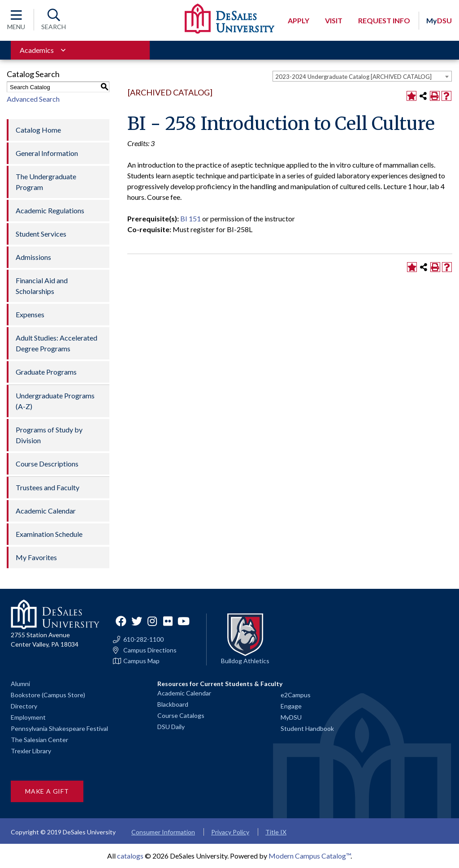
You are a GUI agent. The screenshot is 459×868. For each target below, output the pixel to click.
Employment (28, 717)
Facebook (121, 621)
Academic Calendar (46, 511)
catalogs (130, 856)
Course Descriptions (47, 464)
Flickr (168, 621)
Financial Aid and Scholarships (42, 286)
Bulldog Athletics (245, 661)
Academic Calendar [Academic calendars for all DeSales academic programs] (184, 693)
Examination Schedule (49, 534)
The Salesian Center (39, 740)
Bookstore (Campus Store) (48, 695)
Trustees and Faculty (48, 487)
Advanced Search (33, 99)
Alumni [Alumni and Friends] (20, 684)
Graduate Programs (46, 372)
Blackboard (173, 704)
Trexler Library (31, 751)
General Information (47, 153)
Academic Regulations (50, 210)
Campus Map (141, 661)
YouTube (184, 621)
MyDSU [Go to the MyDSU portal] (291, 717)
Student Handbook (307, 728)
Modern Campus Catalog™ (310, 856)
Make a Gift (47, 791)
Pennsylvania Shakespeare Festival (59, 728)
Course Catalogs (181, 715)
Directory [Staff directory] (24, 706)
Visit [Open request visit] (334, 20)
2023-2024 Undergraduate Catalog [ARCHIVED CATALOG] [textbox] (353, 77)
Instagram (152, 621)
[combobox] (362, 76)
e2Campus (296, 695)
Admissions (33, 257)
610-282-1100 (143, 639)
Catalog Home (38, 130)
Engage (291, 706)
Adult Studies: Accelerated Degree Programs (56, 343)
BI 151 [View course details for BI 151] (191, 218)
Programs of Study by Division (49, 435)
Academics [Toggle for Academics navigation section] (37, 50)
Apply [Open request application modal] (299, 20)
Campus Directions (150, 650)
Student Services (41, 234)
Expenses (30, 314)
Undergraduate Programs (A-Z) (55, 401)
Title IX (276, 832)
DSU (439, 20)
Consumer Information (163, 832)
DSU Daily (171, 727)
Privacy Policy (230, 832)
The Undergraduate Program (46, 182)
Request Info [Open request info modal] (384, 20)
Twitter (137, 621)
